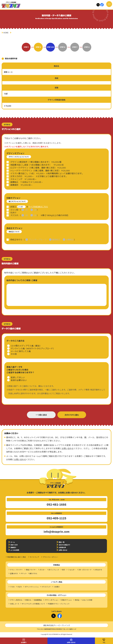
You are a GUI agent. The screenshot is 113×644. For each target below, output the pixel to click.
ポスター (43, 570)
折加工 (13, 207)
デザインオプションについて (19, 157)
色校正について (14, 232)
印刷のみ (28, 600)
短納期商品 (38, 600)
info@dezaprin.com (56, 532)
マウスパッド (46, 587)
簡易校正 (56, 239)
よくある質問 (15, 550)
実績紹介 (13, 547)
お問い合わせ (71, 642)
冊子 (64, 570)
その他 (14, 354)
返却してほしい (18, 377)
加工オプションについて (17, 201)
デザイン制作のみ (16, 600)
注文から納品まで (64, 545)
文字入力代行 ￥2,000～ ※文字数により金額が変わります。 (39, 176)
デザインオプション (52, 600)
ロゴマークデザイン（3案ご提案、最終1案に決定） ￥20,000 (38, 168)
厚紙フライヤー (31, 570)
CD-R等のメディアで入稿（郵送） (26, 346)
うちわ (12, 587)
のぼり (20, 587)
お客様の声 (62, 547)
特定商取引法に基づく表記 (17, 557)
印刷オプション (67, 600)
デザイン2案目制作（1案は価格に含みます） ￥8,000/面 (36, 162)
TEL (104, 642)
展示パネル (33, 573)
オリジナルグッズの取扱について (34, 604)
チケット (24, 573)
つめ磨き (56, 587)
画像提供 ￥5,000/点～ (22, 185)
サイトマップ (34, 557)
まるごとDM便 (87, 600)
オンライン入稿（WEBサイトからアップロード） (33, 348)
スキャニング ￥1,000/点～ (24, 179)
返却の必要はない (19, 380)
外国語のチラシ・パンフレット (59, 604)
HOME (6, 33)
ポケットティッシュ (32, 587)
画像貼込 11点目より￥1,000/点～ (27, 182)
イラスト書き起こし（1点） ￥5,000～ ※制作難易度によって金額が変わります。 (47, 173)
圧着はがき (14, 573)
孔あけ (13, 212)
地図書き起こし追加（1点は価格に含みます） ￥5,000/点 (37, 165)
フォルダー (72, 570)
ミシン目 (14, 210)
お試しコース (15, 604)
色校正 (77, 600)
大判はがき (98, 570)
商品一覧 (62, 542)
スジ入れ (14, 215)
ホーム (13, 542)
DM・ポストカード (85, 570)
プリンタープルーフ (38, 239)
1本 (26, 210)
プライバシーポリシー (51, 557)
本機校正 (70, 239)
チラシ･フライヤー (17, 570)
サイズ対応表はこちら (38, 207)
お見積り (24, 642)
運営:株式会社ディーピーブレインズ (57, 625)
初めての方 (14, 545)
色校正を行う (16, 239)
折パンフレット (54, 570)
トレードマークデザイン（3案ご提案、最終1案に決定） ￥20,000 (40, 170)
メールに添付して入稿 (21, 351)
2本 (35, 210)
